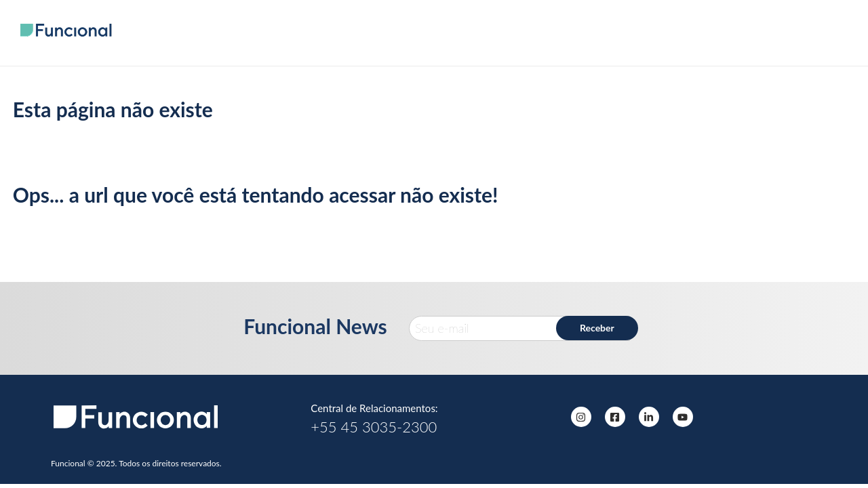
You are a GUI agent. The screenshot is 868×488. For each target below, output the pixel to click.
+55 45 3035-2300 (374, 427)
